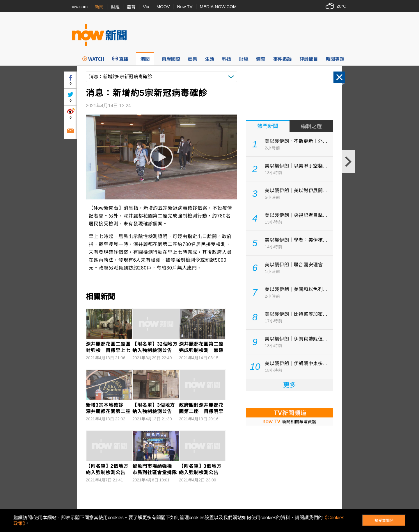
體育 (131, 7)
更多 (290, 385)
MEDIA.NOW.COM (218, 7)
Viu (146, 7)
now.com (79, 7)
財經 (115, 7)
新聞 (99, 7)
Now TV (185, 7)
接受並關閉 (384, 521)
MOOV (163, 7)
